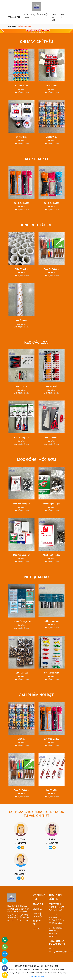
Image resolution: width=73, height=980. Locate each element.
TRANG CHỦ (15, 17)
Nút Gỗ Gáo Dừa (21, 673)
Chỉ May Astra (51, 86)
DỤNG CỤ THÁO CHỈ (36, 225)
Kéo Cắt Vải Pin (51, 438)
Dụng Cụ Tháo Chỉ (51, 269)
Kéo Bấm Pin (52, 790)
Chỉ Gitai (21, 739)
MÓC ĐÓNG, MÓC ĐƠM (36, 460)
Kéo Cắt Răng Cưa (22, 438)
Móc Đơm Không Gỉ (21, 504)
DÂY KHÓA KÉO (36, 159)
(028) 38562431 (21, 874)
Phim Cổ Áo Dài (22, 269)
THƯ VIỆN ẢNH (54, 17)
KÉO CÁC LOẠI (36, 342)
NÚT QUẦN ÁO (36, 577)
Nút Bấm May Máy (52, 621)
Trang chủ (11, 26)
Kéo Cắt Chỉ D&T (21, 386)
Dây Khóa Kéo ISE (21, 203)
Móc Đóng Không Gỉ (51, 504)
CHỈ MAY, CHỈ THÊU (37, 42)
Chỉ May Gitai (52, 137)
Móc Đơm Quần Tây (21, 555)
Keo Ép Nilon (21, 320)
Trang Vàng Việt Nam (36, 976)
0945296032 (21, 843)
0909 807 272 (52, 843)
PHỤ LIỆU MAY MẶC (40, 15)
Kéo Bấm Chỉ (52, 386)
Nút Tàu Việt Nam (52, 673)
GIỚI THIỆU (27, 16)
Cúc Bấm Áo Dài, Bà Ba (21, 622)
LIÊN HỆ (62, 16)
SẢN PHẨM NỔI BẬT (37, 695)
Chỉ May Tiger (21, 137)
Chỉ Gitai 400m (21, 86)
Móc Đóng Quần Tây (52, 555)
